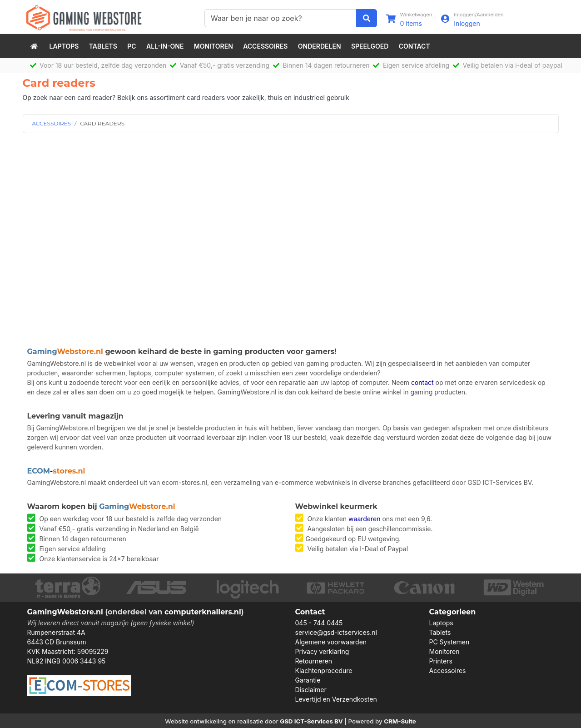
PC (132, 46)
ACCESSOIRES (52, 123)
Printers (441, 661)
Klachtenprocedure (324, 671)
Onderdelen (320, 46)
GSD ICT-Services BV (311, 721)
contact (422, 382)
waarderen (364, 519)
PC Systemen (449, 642)
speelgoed (370, 46)
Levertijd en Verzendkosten (336, 699)
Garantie (308, 680)
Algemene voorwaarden (331, 642)
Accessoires (265, 46)
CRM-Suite (400, 721)
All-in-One (165, 46)
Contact (415, 46)
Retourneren (314, 661)
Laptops (64, 46)
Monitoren (214, 46)
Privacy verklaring (322, 651)
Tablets (103, 46)
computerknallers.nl (203, 612)
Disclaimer (311, 690)
